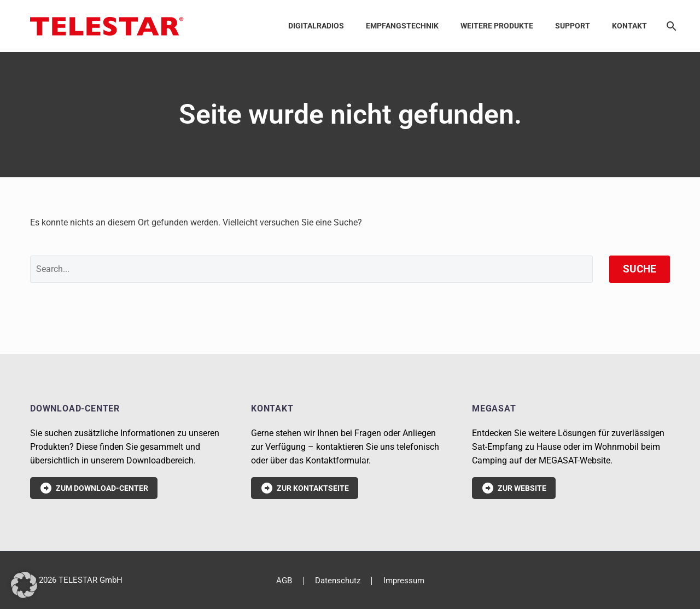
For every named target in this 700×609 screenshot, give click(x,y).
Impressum (404, 581)
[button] (24, 585)
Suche (640, 269)
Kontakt (629, 26)
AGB (284, 581)
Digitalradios (316, 26)
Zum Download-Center (94, 488)
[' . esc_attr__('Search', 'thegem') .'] (311, 269)
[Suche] (669, 26)
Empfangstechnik (402, 26)
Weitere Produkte (497, 26)
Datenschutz (338, 581)
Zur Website (514, 488)
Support (573, 26)
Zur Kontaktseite (305, 488)
